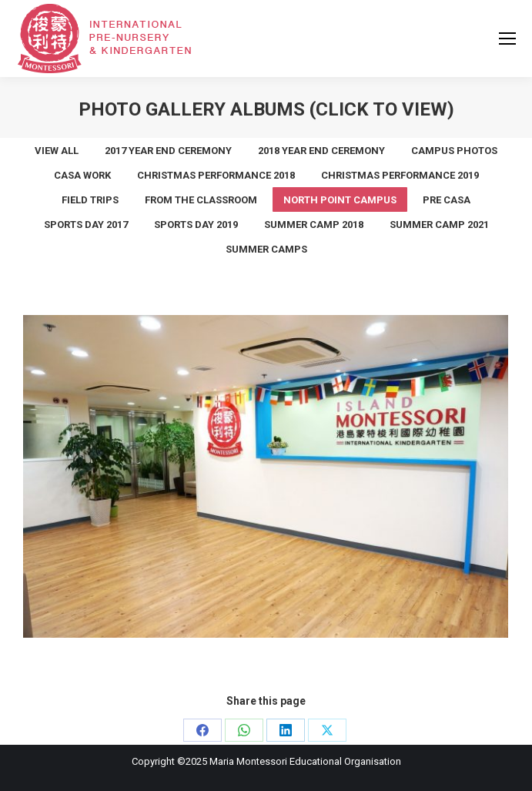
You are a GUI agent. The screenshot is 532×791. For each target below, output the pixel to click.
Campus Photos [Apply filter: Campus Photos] (454, 151)
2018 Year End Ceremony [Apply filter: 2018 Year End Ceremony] (321, 151)
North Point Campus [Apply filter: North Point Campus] (340, 200)
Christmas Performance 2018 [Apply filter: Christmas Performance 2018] (216, 175)
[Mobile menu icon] (507, 39)
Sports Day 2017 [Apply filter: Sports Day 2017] (86, 225)
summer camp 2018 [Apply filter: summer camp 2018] (314, 225)
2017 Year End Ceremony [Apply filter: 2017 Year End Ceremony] (168, 151)
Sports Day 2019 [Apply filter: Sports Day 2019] (196, 225)
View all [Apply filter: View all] (57, 151)
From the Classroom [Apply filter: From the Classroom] (201, 200)
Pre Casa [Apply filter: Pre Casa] (447, 200)
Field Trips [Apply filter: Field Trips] (90, 200)
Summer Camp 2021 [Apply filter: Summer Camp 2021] (439, 225)
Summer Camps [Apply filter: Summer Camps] (266, 249)
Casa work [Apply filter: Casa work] (82, 175)
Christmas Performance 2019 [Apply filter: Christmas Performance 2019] (400, 175)
